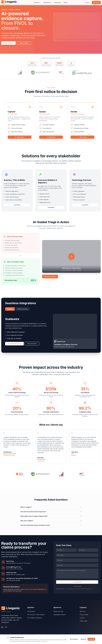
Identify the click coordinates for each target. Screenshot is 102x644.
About (65, 3)
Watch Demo (20, 137)
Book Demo (96, 3)
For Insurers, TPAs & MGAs (36, 615)
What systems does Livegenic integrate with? (51, 516)
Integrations (48, 3)
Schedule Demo (77, 582)
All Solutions (31, 611)
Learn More (17, 205)
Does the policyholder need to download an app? (51, 525)
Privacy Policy (79, 589)
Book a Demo (8, 43)
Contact (82, 618)
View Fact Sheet (32, 344)
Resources (58, 3)
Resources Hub (58, 612)
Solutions (37, 3)
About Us (83, 612)
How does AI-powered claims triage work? (51, 512)
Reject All (83, 639)
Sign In (87, 3)
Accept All (91, 639)
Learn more (44, 641)
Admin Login (83, 621)
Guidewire (10, 309)
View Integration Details (14, 344)
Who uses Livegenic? (51, 521)
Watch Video (24, 43)
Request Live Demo (50, 276)
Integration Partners (60, 615)
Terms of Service (88, 589)
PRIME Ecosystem (23, 309)
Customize (74, 639)
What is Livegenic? (51, 507)
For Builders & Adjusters (35, 618)
